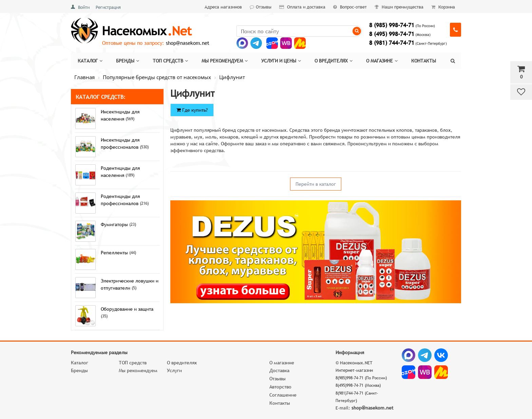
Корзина (443, 7)
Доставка (279, 370)
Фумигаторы (115, 224)
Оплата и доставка (302, 7)
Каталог (90, 61)
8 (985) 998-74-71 (392, 25)
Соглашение (283, 395)
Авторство (280, 387)
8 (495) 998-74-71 (392, 34)
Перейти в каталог (316, 184)
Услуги (174, 370)
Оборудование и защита (127, 309)
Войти (84, 7)
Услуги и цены (281, 61)
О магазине (382, 61)
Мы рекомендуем (225, 61)
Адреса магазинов (223, 7)
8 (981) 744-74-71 (392, 43)
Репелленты (115, 253)
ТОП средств (133, 363)
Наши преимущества (399, 7)
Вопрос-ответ (350, 7)
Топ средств (170, 61)
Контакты (424, 61)
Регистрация (108, 7)
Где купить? (192, 110)
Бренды (128, 61)
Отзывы (261, 7)
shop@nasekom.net (188, 43)
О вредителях (334, 61)
